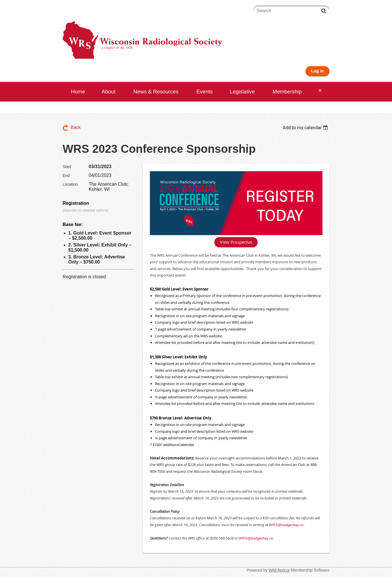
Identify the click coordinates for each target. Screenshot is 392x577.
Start (67, 167)
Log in (317, 71)
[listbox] (306, 128)
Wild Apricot (279, 570)
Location (70, 184)
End (66, 175)
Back (76, 127)
